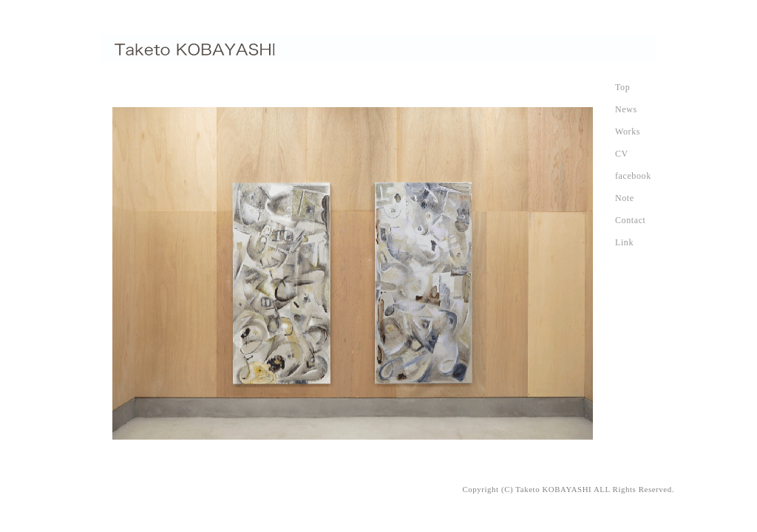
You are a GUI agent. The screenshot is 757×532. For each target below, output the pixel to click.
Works (628, 132)
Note (625, 198)
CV (622, 154)
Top (622, 87)
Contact (631, 220)
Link (624, 242)
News (626, 109)
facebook (633, 176)
